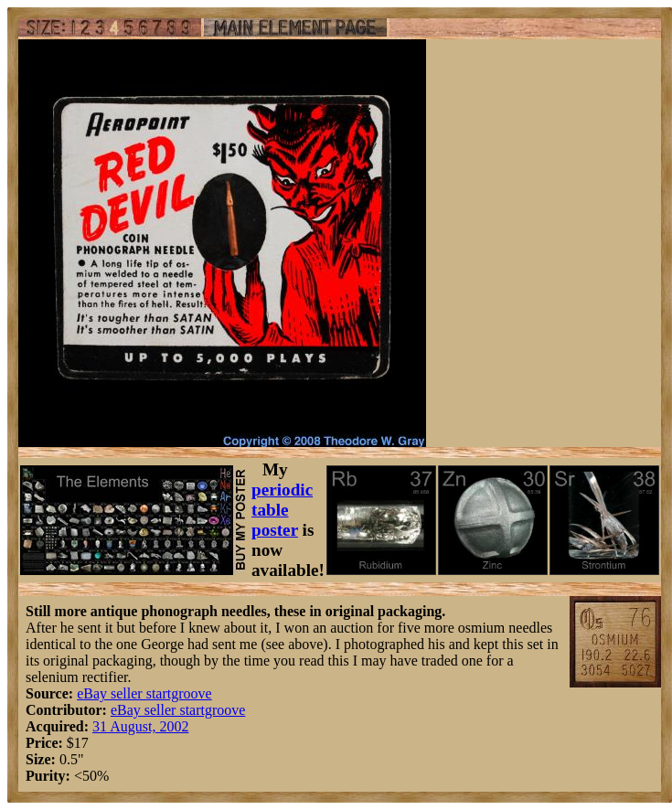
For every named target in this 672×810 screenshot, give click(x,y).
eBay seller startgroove (144, 693)
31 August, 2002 (140, 726)
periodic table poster (282, 510)
